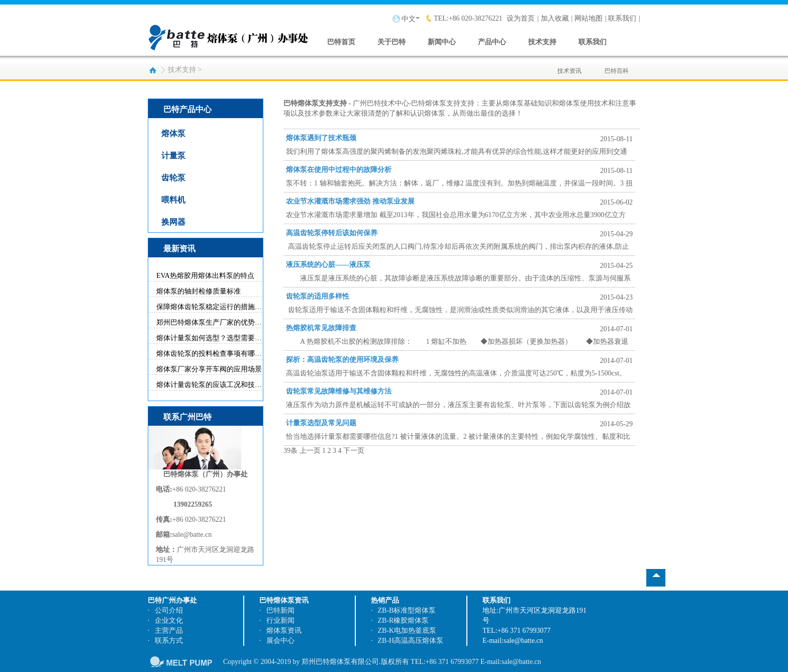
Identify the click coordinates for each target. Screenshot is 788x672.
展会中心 (280, 641)
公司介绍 (169, 610)
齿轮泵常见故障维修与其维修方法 (339, 391)
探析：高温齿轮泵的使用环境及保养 (342, 360)
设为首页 (521, 18)
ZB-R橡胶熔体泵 (404, 620)
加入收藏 (555, 18)
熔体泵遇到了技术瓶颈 (321, 138)
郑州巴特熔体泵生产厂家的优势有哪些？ (220, 322)
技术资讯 (569, 65)
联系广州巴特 (187, 417)
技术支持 (542, 42)
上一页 (310, 451)
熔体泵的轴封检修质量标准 (199, 291)
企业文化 (169, 620)
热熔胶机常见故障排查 (321, 328)
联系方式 (169, 641)
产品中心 (492, 42)
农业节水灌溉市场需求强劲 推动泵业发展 (350, 201)
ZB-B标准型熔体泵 (407, 610)
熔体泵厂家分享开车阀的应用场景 (209, 369)
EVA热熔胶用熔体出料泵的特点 (205, 276)
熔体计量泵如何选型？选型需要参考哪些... (222, 338)
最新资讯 (179, 249)
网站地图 (588, 18)
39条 (290, 451)
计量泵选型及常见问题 (321, 423)
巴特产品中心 (187, 109)
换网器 (173, 222)
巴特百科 (617, 65)
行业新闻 (280, 620)
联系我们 (622, 18)
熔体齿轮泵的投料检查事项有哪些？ (213, 354)
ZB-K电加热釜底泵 (407, 631)
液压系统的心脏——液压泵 (328, 265)
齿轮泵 (173, 178)
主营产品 (169, 631)
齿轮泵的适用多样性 (318, 296)
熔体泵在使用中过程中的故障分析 (339, 170)
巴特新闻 (280, 610)
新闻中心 (442, 42)
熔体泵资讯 (284, 631)
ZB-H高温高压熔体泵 (411, 641)
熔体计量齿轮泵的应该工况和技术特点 (216, 385)
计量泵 (173, 156)
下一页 (354, 451)
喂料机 (173, 200)
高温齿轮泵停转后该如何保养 (332, 233)
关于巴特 (391, 42)
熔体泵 (173, 133)
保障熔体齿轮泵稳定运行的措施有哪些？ (220, 307)
